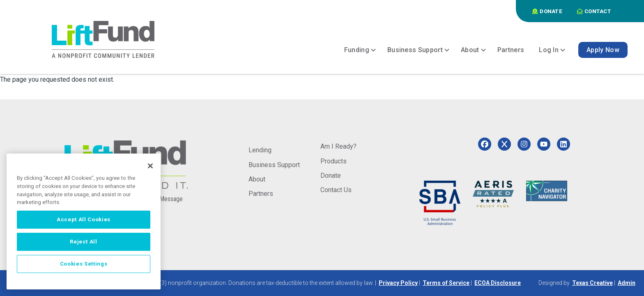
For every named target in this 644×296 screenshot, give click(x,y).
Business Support (274, 165)
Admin (627, 283)
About (257, 179)
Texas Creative (592, 283)
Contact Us (336, 190)
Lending (260, 150)
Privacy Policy (398, 283)
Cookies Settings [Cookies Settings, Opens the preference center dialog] (84, 264)
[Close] (150, 166)
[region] (84, 221)
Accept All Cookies (84, 219)
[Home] (103, 39)
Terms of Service (446, 283)
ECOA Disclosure (498, 283)
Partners (261, 194)
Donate (331, 176)
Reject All (84, 242)
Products (333, 161)
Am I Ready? (338, 146)
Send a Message (161, 199)
